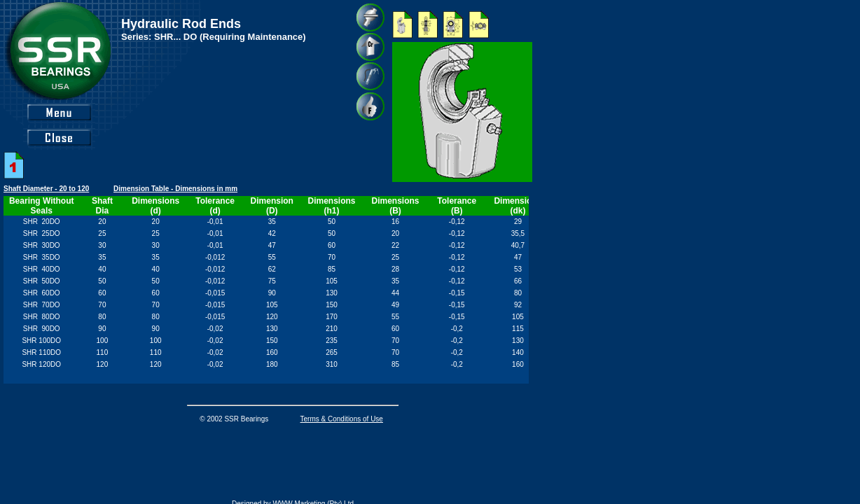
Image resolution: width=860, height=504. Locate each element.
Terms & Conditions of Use (342, 419)
